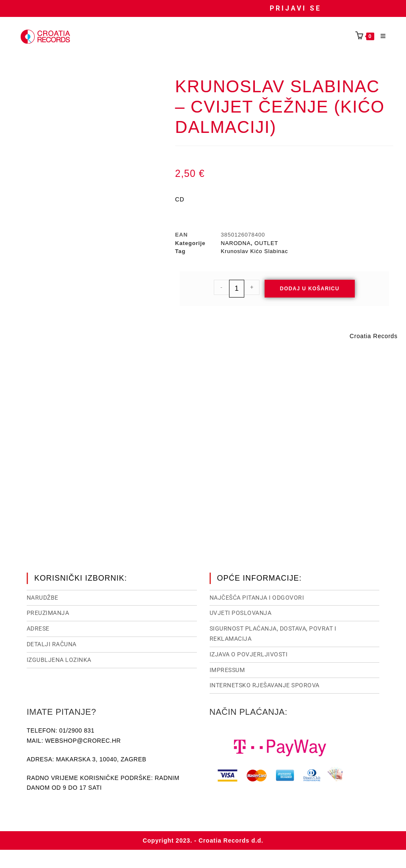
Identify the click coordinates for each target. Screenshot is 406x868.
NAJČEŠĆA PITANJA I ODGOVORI (257, 597)
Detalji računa (52, 643)
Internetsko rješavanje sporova (265, 684)
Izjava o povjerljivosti (249, 653)
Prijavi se (296, 8)
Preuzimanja (48, 612)
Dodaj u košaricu (310, 289)
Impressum (227, 669)
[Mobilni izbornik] (380, 36)
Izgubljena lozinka (59, 659)
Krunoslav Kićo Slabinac (255, 251)
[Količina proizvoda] (237, 289)
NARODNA (236, 243)
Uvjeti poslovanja (241, 612)
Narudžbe (43, 597)
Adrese (38, 628)
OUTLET (266, 243)
